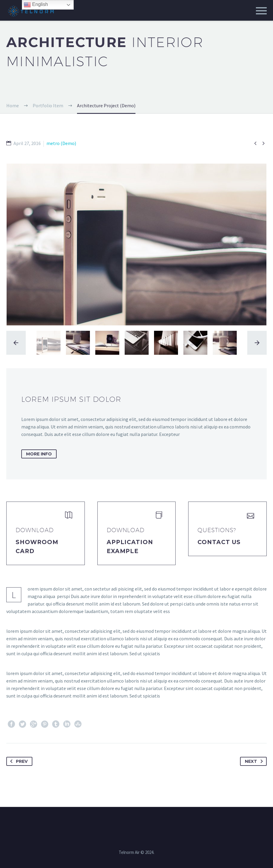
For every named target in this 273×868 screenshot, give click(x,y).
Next (255, 761)
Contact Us (219, 542)
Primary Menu (261, 11)
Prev (18, 761)
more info (39, 454)
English (36, 5)
